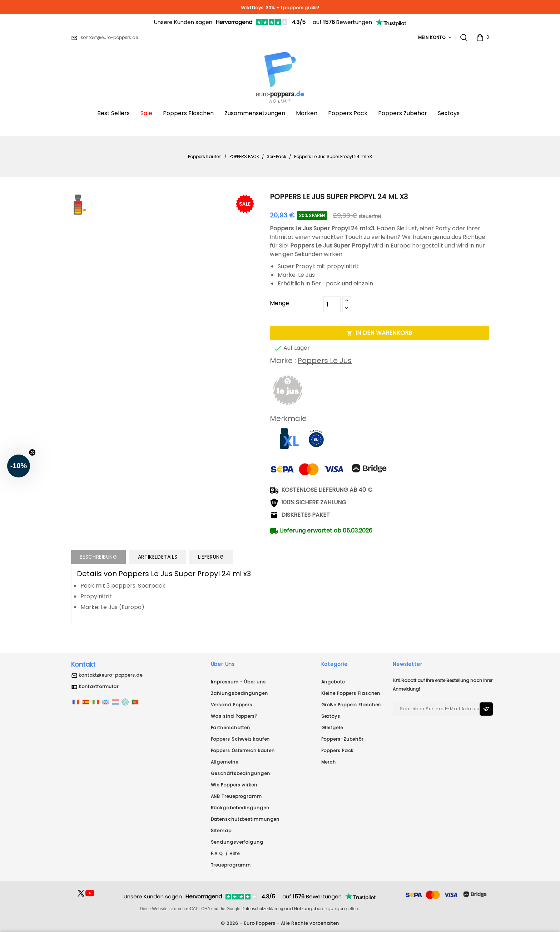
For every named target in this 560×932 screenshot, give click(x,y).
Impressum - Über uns (238, 682)
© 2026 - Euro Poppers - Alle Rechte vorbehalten (280, 923)
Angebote (333, 682)
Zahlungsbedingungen (239, 693)
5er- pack (326, 283)
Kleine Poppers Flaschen (351, 693)
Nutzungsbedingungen (319, 909)
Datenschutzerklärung (262, 909)
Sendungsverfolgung (237, 842)
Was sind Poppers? (234, 716)
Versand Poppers (232, 705)
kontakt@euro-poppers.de (110, 675)
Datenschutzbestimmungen (245, 819)
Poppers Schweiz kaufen (241, 739)
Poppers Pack (338, 750)
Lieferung (211, 557)
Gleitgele (332, 728)
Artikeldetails (158, 557)
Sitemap (221, 831)
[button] (19, 466)
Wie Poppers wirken (234, 785)
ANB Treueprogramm (236, 796)
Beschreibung (98, 557)
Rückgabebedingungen (240, 808)
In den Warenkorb (379, 333)
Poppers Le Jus (325, 360)
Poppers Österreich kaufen (243, 750)
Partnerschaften (231, 728)
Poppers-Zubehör (343, 739)
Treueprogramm (231, 865)
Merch (329, 762)
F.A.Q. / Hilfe (226, 853)
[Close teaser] (32, 452)
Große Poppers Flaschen (351, 705)
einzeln (363, 283)
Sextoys (331, 716)
